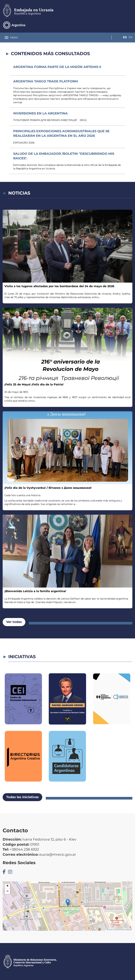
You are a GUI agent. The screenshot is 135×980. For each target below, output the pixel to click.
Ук (130, 25)
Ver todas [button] (14, 622)
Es (123, 25)
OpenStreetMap (120, 930)
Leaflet (110, 930)
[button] (68, 902)
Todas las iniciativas (22, 797)
